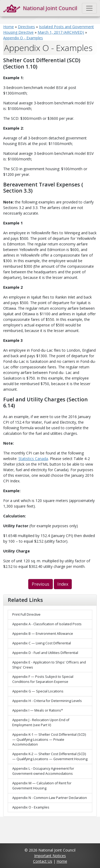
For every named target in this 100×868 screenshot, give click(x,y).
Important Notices (50, 856)
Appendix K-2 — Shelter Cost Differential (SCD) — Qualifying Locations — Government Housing (50, 756)
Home (9, 27)
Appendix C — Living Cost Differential (42, 643)
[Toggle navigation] (89, 8)
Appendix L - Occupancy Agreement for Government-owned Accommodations (43, 771)
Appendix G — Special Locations (38, 691)
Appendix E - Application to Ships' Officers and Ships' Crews (49, 665)
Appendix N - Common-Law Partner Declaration (50, 798)
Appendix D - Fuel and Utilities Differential (45, 653)
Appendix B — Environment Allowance (43, 634)
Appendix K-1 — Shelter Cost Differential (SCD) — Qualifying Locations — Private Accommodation (49, 740)
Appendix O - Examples (23, 38)
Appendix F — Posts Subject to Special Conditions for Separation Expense (43, 679)
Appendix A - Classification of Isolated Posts (47, 624)
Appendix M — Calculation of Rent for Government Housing (42, 786)
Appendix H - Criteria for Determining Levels (47, 701)
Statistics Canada (33, 459)
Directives (26, 27)
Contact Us (43, 861)
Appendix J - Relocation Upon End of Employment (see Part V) (41, 722)
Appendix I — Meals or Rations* (38, 710)
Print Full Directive (26, 614)
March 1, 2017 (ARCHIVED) (61, 32)
